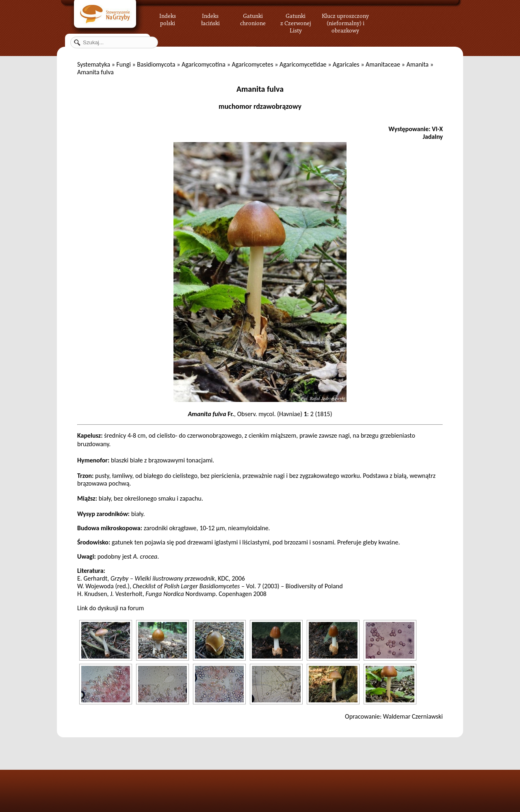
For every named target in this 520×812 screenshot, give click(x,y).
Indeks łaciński (210, 18)
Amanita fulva (260, 89)
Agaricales (346, 64)
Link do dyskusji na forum (110, 608)
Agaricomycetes (252, 64)
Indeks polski (168, 18)
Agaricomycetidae (303, 64)
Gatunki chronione (253, 18)
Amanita (417, 64)
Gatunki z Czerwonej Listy (296, 18)
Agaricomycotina (204, 64)
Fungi (123, 64)
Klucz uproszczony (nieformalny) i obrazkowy (345, 22)
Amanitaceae (383, 64)
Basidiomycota (156, 64)
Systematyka (94, 64)
